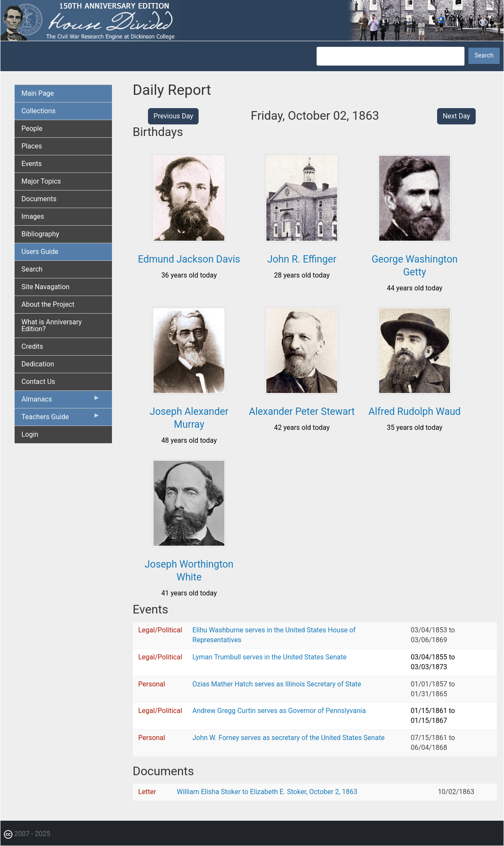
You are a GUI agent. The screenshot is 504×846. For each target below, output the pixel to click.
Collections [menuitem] (39, 111)
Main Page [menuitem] (38, 93)
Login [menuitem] (30, 434)
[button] (189, 239)
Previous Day (173, 116)
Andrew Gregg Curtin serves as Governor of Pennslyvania (279, 711)
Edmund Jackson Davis (189, 259)
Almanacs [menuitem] (61, 401)
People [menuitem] (32, 128)
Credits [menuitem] (32, 346)
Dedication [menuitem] (38, 364)
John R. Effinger (302, 259)
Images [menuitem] (33, 216)
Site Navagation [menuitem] (45, 287)
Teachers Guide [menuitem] (61, 419)
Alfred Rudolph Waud (415, 412)
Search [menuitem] (32, 269)
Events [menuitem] (32, 164)
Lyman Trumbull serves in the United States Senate (270, 657)
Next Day (456, 116)
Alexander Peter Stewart (302, 412)
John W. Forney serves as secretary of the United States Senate (289, 738)
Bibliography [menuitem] (40, 234)
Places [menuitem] (32, 146)
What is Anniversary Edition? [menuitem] (52, 325)
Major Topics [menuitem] (41, 181)
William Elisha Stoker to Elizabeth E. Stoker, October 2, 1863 (267, 792)
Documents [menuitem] (39, 199)
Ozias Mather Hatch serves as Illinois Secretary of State (277, 684)
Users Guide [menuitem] (40, 252)
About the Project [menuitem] (48, 304)
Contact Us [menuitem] (38, 382)
